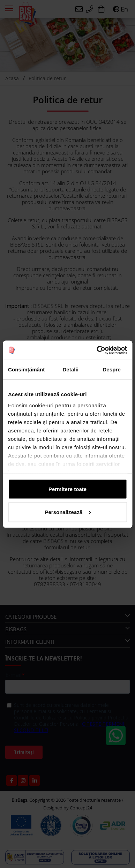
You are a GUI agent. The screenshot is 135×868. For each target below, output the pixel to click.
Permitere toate (67, 489)
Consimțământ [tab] (26, 369)
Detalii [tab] (70, 369)
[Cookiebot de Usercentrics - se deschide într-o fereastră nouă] (97, 350)
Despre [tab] (111, 369)
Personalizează (68, 512)
